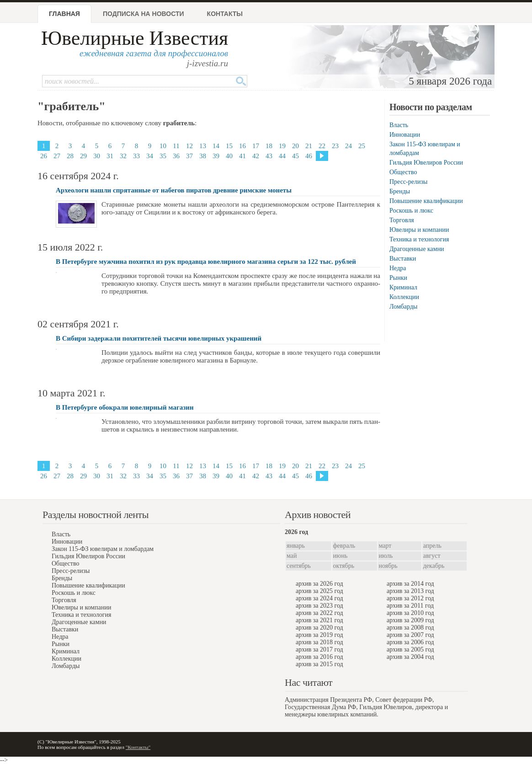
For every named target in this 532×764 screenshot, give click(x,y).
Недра (398, 268)
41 (242, 156)
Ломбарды (403, 307)
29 (83, 156)
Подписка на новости (144, 14)
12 (189, 146)
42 (256, 156)
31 (110, 156)
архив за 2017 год (319, 649)
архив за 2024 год (319, 598)
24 (348, 146)
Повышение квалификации (426, 201)
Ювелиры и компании (419, 230)
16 (242, 146)
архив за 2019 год (319, 635)
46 (309, 156)
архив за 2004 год (410, 657)
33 (136, 156)
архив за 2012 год (410, 598)
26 (44, 156)
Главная (64, 14)
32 (123, 156)
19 (282, 146)
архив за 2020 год (319, 628)
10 (163, 146)
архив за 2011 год (410, 606)
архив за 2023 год (319, 606)
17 (256, 146)
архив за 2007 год (410, 635)
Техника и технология (419, 239)
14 (216, 146)
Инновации (405, 135)
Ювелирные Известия (135, 38)
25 (362, 146)
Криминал (403, 287)
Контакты (225, 14)
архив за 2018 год (319, 642)
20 (295, 146)
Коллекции (404, 297)
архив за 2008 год (410, 628)
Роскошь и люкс (411, 211)
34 (150, 156)
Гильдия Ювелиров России (426, 163)
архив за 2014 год (410, 584)
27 (57, 156)
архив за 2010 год (410, 613)
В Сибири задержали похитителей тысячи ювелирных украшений (159, 338)
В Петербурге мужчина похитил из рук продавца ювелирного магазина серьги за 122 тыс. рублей (206, 262)
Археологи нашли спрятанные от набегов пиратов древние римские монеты (174, 190)
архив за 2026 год (319, 584)
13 (203, 146)
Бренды (400, 191)
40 (229, 156)
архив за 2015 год (319, 664)
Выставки (403, 259)
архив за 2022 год (319, 613)
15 (229, 146)
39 (216, 156)
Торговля (402, 220)
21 (309, 146)
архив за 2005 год (410, 649)
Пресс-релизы (408, 182)
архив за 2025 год (319, 591)
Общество (403, 172)
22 (322, 146)
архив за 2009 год (410, 620)
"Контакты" (138, 747)
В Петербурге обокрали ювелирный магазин (125, 407)
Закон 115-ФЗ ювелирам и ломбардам (103, 549)
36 (176, 156)
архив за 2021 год (319, 620)
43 (269, 156)
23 (335, 146)
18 (269, 146)
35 (163, 156)
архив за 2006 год (410, 642)
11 (176, 146)
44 (282, 156)
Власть (399, 125)
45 (295, 156)
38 (203, 156)
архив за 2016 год (319, 657)
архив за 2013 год (410, 591)
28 (70, 156)
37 (189, 156)
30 (97, 156)
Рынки (398, 278)
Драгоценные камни (417, 249)
